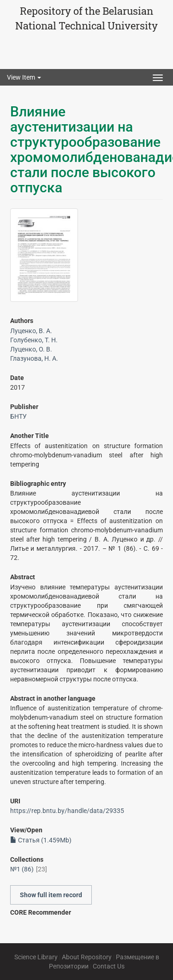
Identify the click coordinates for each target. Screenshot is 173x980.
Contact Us (109, 966)
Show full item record (51, 895)
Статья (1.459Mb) (41, 840)
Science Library (36, 957)
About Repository (87, 957)
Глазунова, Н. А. (34, 358)
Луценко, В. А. (31, 331)
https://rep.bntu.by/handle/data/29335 (67, 811)
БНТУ (18, 416)
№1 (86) (22, 869)
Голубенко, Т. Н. (34, 340)
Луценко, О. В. (31, 349)
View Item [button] (24, 77)
